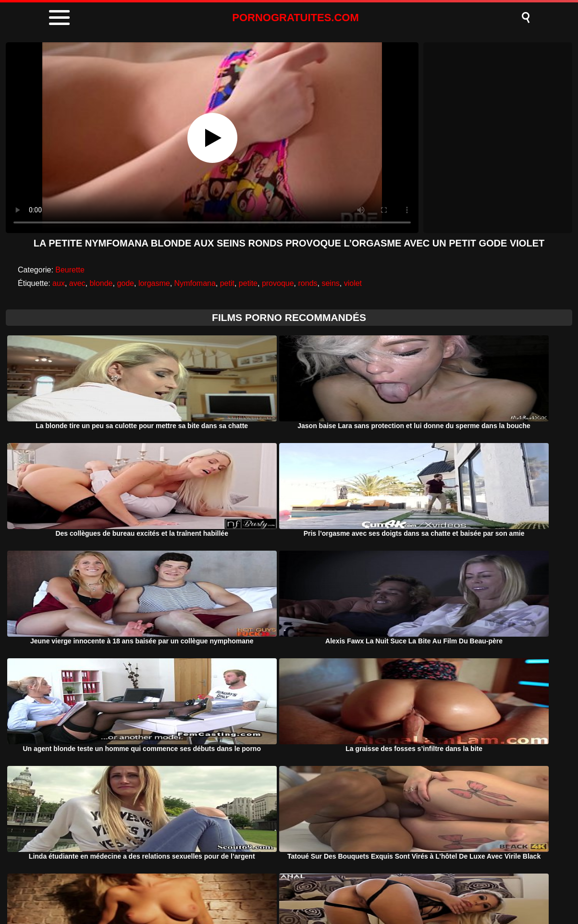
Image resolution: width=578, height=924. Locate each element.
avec (77, 283)
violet (353, 283)
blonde (101, 283)
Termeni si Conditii (307, 892)
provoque (278, 283)
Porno (206, 892)
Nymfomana (195, 283)
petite (248, 283)
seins (330, 283)
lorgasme (154, 283)
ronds (308, 283)
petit (227, 283)
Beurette (70, 270)
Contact (369, 892)
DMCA (246, 892)
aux (59, 283)
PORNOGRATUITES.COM (295, 18)
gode (125, 283)
